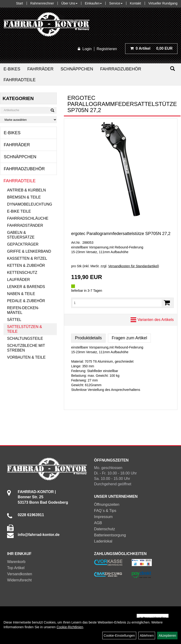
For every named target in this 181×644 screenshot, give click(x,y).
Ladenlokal (103, 541)
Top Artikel (16, 568)
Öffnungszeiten (107, 504)
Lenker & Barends (26, 287)
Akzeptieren (167, 636)
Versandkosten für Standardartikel (133, 266)
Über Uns (69, 3)
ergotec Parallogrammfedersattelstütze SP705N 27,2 (121, 234)
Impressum (103, 517)
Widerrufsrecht (19, 580)
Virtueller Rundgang (163, 3)
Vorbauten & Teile (26, 357)
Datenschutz (105, 529)
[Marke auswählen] (28, 120)
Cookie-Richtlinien (70, 627)
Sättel (14, 320)
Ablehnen (147, 636)
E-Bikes (12, 69)
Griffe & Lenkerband (29, 251)
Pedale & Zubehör (26, 301)
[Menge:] (117, 303)
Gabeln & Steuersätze (21, 235)
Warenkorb (16, 562)
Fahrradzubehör (121, 69)
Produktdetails (88, 338)
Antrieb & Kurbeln (26, 190)
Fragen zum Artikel (129, 338)
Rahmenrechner (42, 3)
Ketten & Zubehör (26, 265)
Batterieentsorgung (110, 535)
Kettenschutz (22, 273)
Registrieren (107, 49)
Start (20, 3)
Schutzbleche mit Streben (26, 348)
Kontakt (135, 3)
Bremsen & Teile (24, 197)
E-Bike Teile (19, 211)
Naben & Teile (21, 294)
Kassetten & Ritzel (27, 258)
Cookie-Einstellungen (119, 636)
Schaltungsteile (25, 338)
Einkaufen (93, 3)
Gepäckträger (23, 244)
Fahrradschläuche (28, 218)
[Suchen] (173, 69)
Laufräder (19, 280)
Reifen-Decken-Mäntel (23, 310)
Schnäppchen (77, 69)
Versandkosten (20, 574)
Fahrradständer (25, 225)
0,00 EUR (151, 48)
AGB (98, 523)
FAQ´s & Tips (105, 511)
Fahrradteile (20, 80)
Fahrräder (40, 69)
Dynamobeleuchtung (30, 204)
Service (116, 3)
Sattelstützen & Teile (25, 329)
